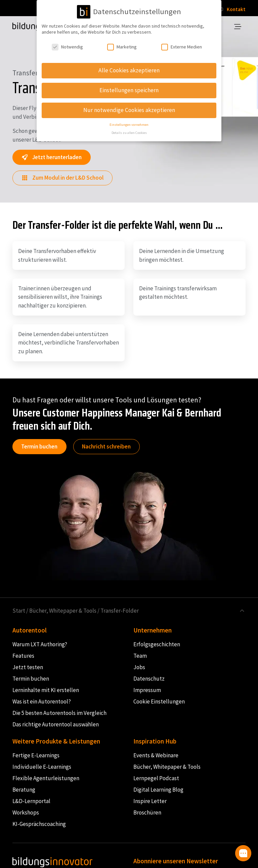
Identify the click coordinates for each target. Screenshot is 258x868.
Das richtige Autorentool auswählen (56, 724)
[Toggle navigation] (238, 27)
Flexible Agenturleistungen (46, 778)
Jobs (139, 667)
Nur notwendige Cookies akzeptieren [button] (129, 109)
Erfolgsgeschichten (157, 644)
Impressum (147, 690)
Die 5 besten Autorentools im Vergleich (59, 713)
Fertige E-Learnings (36, 755)
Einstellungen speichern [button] (129, 89)
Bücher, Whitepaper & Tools (63, 611)
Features (23, 656)
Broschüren (147, 812)
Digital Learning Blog (158, 790)
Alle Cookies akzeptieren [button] (129, 69)
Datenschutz (149, 679)
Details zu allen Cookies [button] (129, 131)
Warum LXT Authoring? (40, 644)
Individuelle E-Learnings (42, 767)
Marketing (122, 45)
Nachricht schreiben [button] (106, 446)
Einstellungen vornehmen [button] (129, 123)
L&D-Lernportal (31, 801)
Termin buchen (39, 446)
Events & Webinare (156, 755)
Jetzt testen (28, 667)
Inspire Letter (150, 801)
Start (19, 611)
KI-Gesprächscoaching (39, 824)
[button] (243, 853)
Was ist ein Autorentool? (42, 701)
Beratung (24, 790)
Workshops (26, 812)
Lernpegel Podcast (156, 778)
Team (140, 656)
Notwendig (67, 45)
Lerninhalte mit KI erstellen (46, 690)
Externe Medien (182, 45)
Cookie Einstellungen (159, 701)
